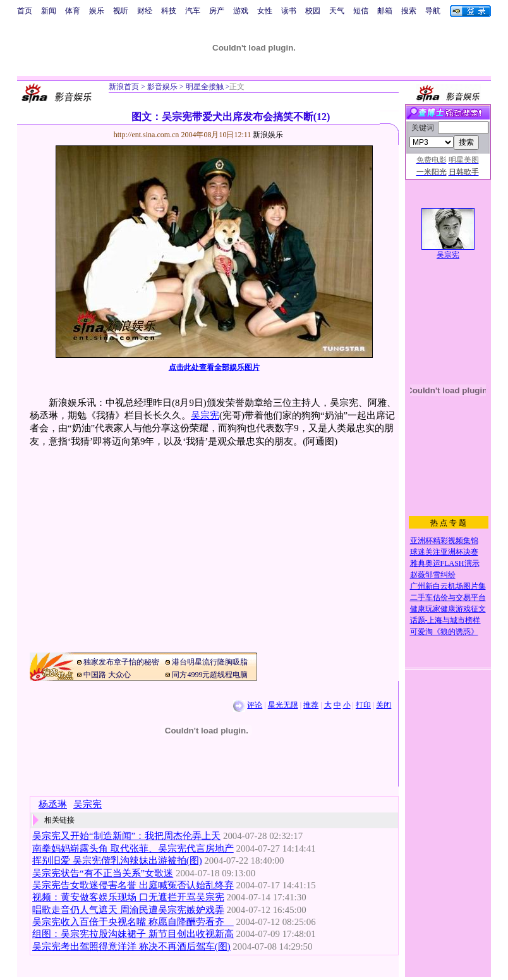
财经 (145, 11)
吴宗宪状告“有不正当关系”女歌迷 (103, 873)
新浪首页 (124, 87)
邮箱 (385, 11)
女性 (265, 11)
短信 (361, 11)
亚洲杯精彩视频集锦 (444, 541)
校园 (313, 11)
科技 (169, 11)
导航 (433, 11)
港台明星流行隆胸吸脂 (210, 662)
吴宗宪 (205, 415)
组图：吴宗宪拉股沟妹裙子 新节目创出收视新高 (133, 934)
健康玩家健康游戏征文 (448, 609)
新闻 (49, 11)
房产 (217, 11)
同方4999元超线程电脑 (210, 675)
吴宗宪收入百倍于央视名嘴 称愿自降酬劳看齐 (133, 922)
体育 (73, 11)
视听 (121, 11)
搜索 (409, 11)
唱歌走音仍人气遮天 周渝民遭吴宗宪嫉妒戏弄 (128, 910)
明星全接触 (204, 87)
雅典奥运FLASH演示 (445, 563)
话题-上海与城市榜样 (445, 620)
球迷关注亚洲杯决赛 (444, 552)
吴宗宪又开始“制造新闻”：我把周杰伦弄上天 (126, 836)
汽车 (193, 11)
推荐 (311, 705)
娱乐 (97, 11)
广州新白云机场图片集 (448, 586)
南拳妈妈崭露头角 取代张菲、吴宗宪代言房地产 (133, 848)
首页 (25, 11)
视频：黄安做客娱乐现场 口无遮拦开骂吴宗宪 (128, 897)
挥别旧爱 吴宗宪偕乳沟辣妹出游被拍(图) (117, 861)
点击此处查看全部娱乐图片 (214, 367)
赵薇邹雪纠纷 (433, 575)
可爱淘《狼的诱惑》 (444, 632)
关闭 (384, 705)
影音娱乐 (162, 87)
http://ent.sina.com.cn (148, 135)
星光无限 (283, 705)
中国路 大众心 (107, 675)
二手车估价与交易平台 (448, 597)
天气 (337, 11)
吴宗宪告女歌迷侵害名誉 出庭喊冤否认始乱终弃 (133, 885)
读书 (289, 11)
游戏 (241, 11)
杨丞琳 (53, 804)
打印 (363, 705)
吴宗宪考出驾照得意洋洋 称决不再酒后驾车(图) (131, 946)
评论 (255, 705)
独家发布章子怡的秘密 (121, 662)
